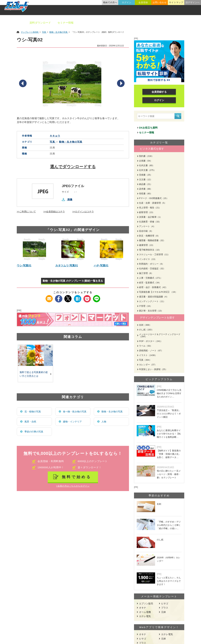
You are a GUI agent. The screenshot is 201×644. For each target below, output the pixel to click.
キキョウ (55, 136)
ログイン (127, 2)
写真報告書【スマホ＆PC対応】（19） (158, 292)
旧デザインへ (193, 2)
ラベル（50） (146, 346)
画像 (70, 199)
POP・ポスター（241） (151, 341)
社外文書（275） (147, 170)
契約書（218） (146, 156)
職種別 (157, 23)
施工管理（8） (146, 273)
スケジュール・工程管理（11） (154, 254)
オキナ (143, 608)
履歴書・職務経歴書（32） (152, 240)
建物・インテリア (72, 422)
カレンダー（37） (148, 365)
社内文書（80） (147, 165)
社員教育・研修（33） (150, 222)
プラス (165, 608)
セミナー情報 (65, 23)
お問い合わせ (160, 2)
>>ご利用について (26, 212)
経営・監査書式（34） (150, 283)
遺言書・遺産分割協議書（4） (154, 297)
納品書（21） (146, 184)
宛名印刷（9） (146, 231)
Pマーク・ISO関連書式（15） (154, 198)
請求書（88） (146, 189)
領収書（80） (146, 194)
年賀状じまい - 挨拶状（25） (153, 369)
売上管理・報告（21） (150, 208)
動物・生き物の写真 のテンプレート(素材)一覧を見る (73, 281)
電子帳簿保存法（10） (150, 250)
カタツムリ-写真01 (67, 266)
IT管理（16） (146, 306)
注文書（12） (146, 179)
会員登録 (143, 2)
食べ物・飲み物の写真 (75, 412)
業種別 (142, 23)
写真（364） (145, 360)
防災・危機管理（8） (149, 236)
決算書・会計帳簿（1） (150, 217)
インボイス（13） (148, 259)
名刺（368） (145, 325)
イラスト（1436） (148, 355)
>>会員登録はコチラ (54, 212)
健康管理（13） (147, 245)
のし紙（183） (146, 330)
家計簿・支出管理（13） (151, 311)
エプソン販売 (146, 603)
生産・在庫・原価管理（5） (153, 203)
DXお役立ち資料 (148, 128)
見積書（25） (146, 175)
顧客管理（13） (147, 212)
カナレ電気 (145, 616)
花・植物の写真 (33, 412)
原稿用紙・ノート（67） (151, 351)
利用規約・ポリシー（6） (152, 264)
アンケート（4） (147, 226)
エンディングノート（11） (152, 301)
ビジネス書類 (88, 23)
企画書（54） (146, 161)
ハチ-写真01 (101, 266)
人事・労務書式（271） (151, 278)
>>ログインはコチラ (83, 212)
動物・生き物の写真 (112, 412)
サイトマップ (176, 2)
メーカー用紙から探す (182, 23)
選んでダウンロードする (73, 167)
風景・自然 (30, 422)
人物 (104, 422)
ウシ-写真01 (24, 266)
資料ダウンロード (40, 23)
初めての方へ (110, 2)
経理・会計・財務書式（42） (153, 287)
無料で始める (77, 477)
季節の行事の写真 (34, 432)
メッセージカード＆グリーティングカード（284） (160, 335)
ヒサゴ (165, 603)
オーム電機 (145, 612)
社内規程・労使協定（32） (152, 269)
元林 (163, 612)
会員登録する (159, 92)
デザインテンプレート (117, 23)
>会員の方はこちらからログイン (73, 486)
